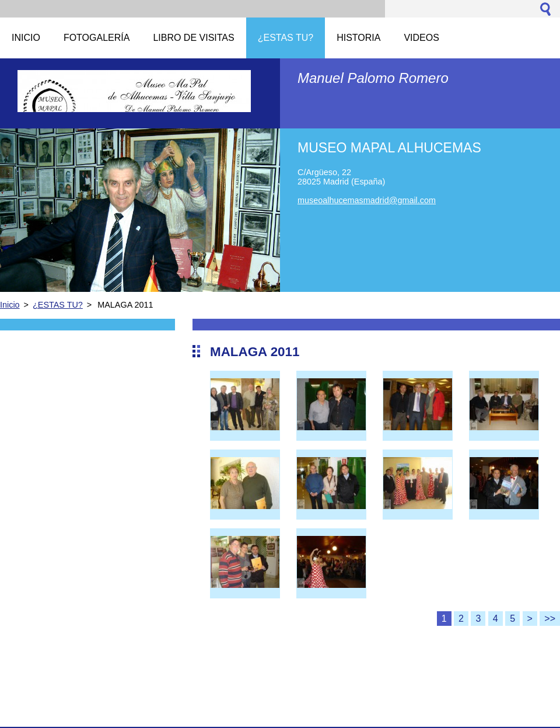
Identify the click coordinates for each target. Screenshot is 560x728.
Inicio (10, 305)
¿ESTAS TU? (58, 305)
